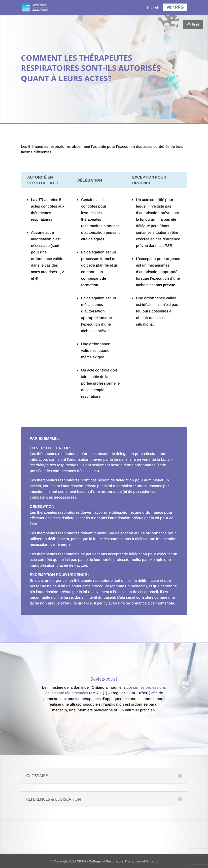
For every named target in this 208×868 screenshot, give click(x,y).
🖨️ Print (193, 24)
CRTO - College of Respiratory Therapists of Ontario (117, 861)
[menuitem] (153, 8)
